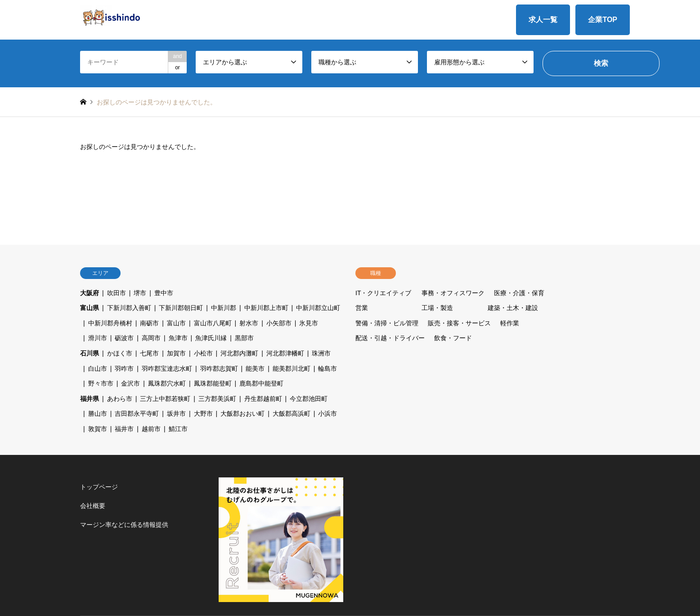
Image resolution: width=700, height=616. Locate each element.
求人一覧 (543, 20)
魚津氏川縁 (211, 338)
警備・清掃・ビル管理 (387, 323)
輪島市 (328, 369)
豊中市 (164, 293)
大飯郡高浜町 (292, 414)
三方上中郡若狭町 (165, 399)
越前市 (151, 429)
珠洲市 (321, 353)
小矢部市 (279, 323)
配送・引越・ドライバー (390, 338)
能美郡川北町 (292, 369)
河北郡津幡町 (285, 353)
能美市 (255, 369)
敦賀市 (98, 429)
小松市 (203, 353)
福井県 (90, 399)
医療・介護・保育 (519, 293)
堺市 (140, 293)
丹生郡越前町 (263, 399)
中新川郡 (224, 308)
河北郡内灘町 (239, 353)
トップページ (99, 487)
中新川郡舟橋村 (110, 323)
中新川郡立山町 (318, 308)
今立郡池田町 (309, 399)
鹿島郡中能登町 (261, 383)
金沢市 (130, 383)
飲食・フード (453, 338)
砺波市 (124, 338)
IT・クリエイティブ (383, 293)
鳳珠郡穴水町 (167, 383)
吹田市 (117, 293)
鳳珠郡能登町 (213, 383)
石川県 (90, 353)
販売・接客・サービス (459, 323)
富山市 (176, 323)
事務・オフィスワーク (453, 293)
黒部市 (244, 338)
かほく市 (120, 353)
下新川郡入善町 (129, 308)
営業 (362, 308)
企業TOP (603, 20)
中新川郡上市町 (266, 308)
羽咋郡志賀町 (219, 369)
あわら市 (120, 399)
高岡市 (151, 338)
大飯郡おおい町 (242, 414)
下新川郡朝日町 (181, 308)
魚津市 (178, 338)
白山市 (98, 369)
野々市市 (101, 383)
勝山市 (98, 414)
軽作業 (510, 323)
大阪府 (90, 293)
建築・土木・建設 (513, 308)
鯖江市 (178, 429)
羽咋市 (124, 369)
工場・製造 (437, 308)
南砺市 (149, 323)
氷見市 (309, 323)
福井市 (124, 429)
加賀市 (176, 353)
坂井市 (176, 414)
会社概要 (93, 506)
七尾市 (149, 353)
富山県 (90, 308)
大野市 (203, 414)
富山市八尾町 (213, 323)
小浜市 (328, 414)
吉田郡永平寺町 (137, 414)
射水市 (249, 323)
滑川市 (98, 338)
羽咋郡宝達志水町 (167, 369)
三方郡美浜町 (217, 399)
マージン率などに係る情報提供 (124, 525)
